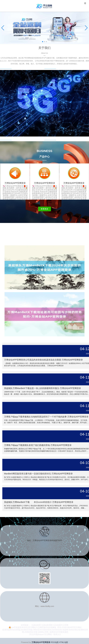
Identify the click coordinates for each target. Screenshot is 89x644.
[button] (86, 28)
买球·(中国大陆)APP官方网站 (69, 627)
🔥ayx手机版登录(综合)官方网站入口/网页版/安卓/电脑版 (32, 627)
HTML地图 (63, 642)
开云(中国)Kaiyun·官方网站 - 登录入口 (45, 634)
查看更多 (44, 209)
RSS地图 (55, 642)
